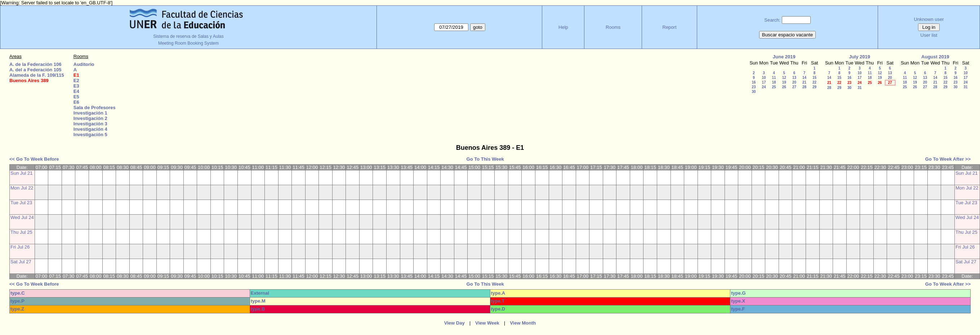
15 (814, 78)
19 (784, 82)
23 (754, 87)
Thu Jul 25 (21, 232)
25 (774, 87)
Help (563, 27)
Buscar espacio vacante (788, 35)
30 (754, 92)
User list (929, 35)
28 (804, 87)
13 (794, 78)
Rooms (613, 27)
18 (774, 82)
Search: (772, 20)
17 (764, 82)
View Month (523, 323)
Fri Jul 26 (20, 247)
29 (814, 87)
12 (784, 78)
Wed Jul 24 (22, 217)
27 (794, 87)
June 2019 (784, 57)
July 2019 (859, 57)
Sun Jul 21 (21, 173)
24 (764, 87)
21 (804, 82)
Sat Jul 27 (21, 262)
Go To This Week (485, 159)
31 (859, 88)
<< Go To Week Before (34, 159)
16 (754, 82)
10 (764, 78)
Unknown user (929, 19)
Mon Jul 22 (22, 188)
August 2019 (935, 57)
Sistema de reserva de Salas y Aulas (188, 36)
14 (804, 78)
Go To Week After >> (948, 159)
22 (814, 82)
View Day (455, 323)
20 (794, 82)
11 (774, 78)
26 (784, 87)
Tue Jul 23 (21, 203)
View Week (487, 323)
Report (670, 27)
